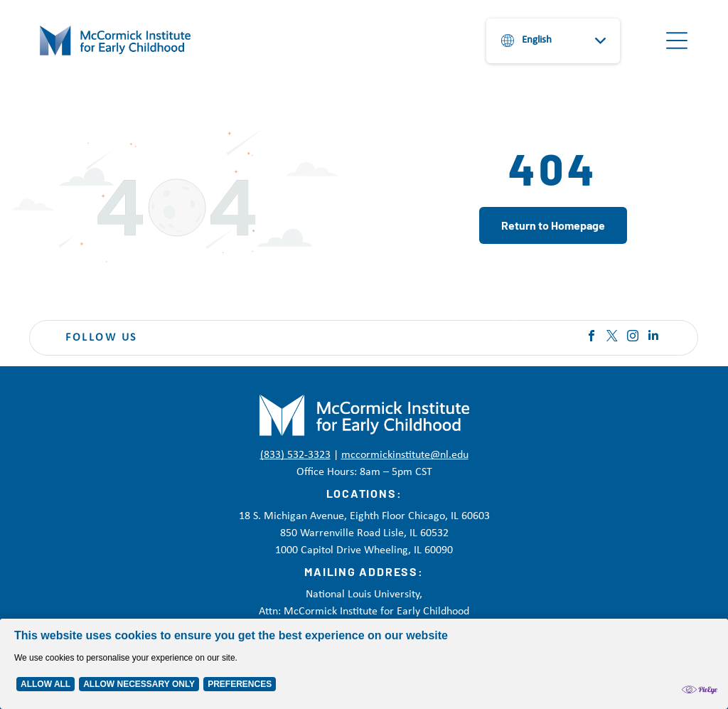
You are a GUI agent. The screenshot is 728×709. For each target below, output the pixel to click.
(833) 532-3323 (295, 455)
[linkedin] (653, 337)
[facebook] (591, 337)
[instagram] (633, 337)
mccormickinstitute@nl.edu (405, 455)
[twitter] (612, 337)
